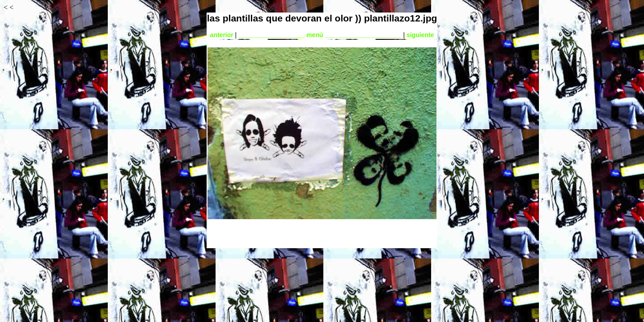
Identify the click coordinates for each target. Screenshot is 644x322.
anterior (222, 35)
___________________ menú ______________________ (320, 35)
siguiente (420, 35)
